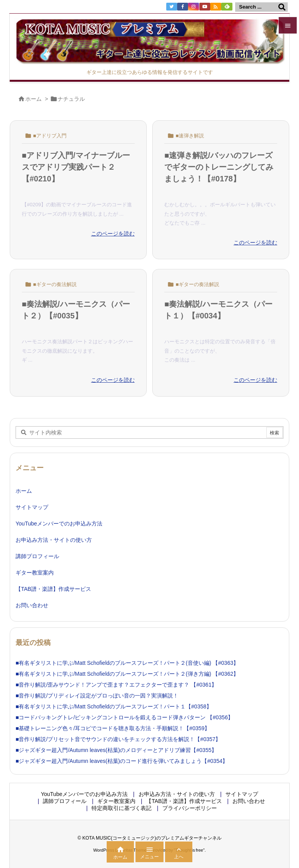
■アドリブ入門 (50, 136)
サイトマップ (32, 507)
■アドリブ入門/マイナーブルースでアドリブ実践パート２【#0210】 (76, 167)
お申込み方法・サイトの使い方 (54, 540)
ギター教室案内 (35, 573)
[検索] (282, 7)
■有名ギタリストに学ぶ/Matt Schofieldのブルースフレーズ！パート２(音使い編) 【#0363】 (127, 663)
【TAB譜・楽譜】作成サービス (53, 589)
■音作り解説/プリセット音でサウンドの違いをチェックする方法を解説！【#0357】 (118, 739)
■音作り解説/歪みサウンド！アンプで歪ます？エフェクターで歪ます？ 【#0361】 (116, 685)
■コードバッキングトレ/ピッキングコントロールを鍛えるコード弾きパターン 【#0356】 (124, 717)
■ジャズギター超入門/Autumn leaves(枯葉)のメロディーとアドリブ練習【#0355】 (116, 750)
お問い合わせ (32, 605)
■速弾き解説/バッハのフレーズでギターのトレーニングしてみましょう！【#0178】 (219, 167)
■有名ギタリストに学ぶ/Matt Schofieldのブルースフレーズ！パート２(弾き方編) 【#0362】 (127, 674)
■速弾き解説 (190, 136)
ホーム (33, 99)
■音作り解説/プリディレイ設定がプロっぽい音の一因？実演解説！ (97, 696)
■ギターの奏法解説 (55, 284)
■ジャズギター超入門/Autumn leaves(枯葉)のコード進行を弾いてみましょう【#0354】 (122, 761)
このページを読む (113, 234)
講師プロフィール (37, 556)
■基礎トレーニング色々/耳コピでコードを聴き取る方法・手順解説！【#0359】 (113, 728)
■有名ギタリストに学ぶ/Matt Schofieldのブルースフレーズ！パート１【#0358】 (114, 706)
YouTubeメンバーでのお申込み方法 (59, 524)
